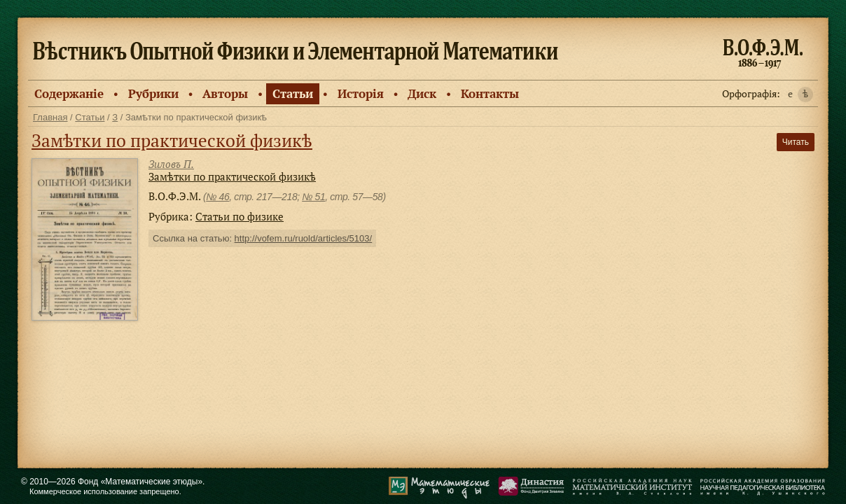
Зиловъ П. (171, 164)
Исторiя (361, 93)
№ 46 (217, 197)
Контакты (490, 93)
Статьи (293, 93)
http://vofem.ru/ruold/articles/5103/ (304, 238)
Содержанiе (69, 93)
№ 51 (313, 197)
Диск (422, 93)
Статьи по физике (240, 216)
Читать (796, 142)
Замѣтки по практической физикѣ (172, 140)
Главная (50, 117)
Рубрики (153, 93)
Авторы (225, 93)
